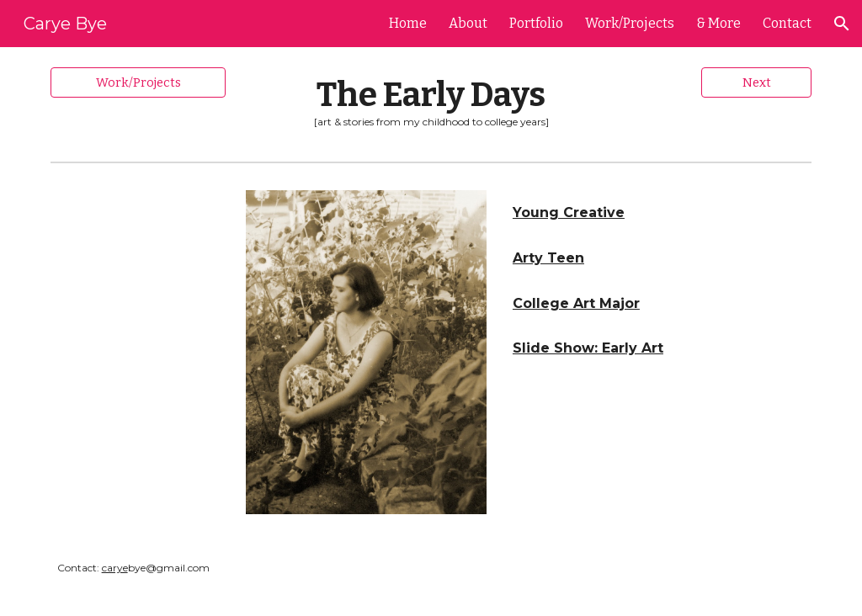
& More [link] (718, 23)
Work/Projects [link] (630, 23)
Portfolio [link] (536, 23)
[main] (431, 101)
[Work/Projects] (138, 82)
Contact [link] (787, 23)
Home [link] (408, 23)
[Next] (756, 82)
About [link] (468, 23)
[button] (842, 24)
